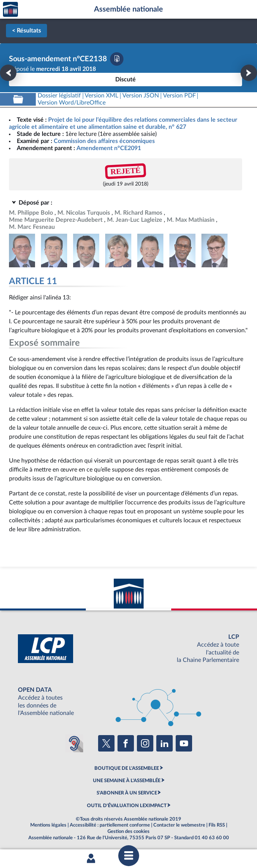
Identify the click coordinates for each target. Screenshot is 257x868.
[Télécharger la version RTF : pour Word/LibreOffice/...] (72, 103)
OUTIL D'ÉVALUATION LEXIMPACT (127, 806)
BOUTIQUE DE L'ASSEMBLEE (127, 768)
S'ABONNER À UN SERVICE (127, 793)
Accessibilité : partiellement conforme (110, 825)
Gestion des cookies (128, 831)
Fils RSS (217, 825)
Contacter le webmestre (179, 825)
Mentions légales (48, 825)
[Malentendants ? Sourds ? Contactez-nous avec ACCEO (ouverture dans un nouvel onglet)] (74, 743)
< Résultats (26, 31)
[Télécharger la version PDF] (117, 59)
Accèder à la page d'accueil (10, 10)
